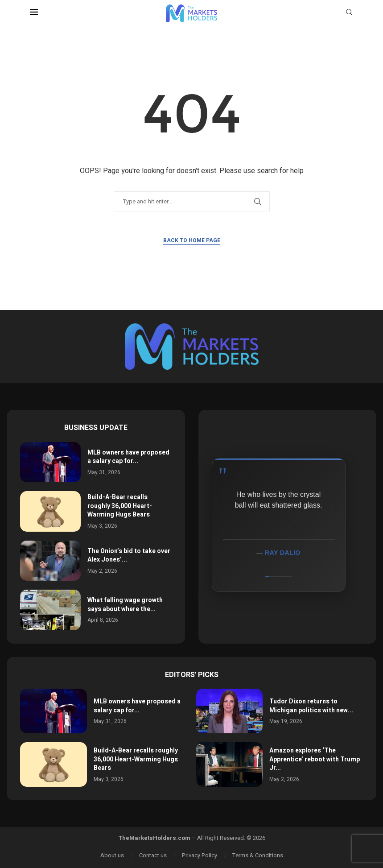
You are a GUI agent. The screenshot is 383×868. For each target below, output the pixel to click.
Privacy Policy (200, 855)
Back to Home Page (192, 240)
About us (112, 855)
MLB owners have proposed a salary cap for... (128, 457)
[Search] (349, 14)
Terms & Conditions (258, 855)
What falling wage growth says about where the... (125, 605)
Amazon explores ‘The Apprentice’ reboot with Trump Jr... (315, 759)
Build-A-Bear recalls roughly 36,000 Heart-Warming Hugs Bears (120, 506)
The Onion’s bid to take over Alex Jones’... (129, 556)
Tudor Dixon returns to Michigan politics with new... (311, 706)
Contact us (153, 855)
